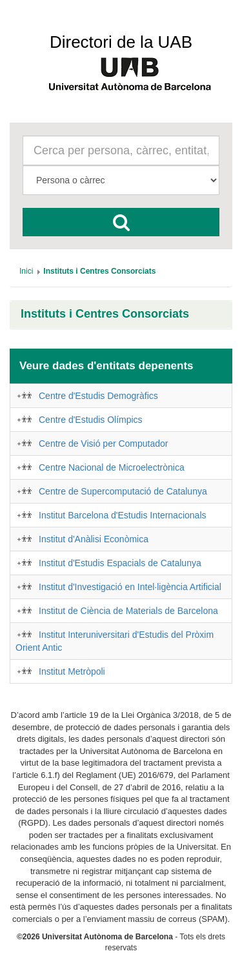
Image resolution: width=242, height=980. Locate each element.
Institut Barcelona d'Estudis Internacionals (123, 515)
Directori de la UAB (121, 42)
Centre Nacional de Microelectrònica (112, 467)
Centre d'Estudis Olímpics (91, 420)
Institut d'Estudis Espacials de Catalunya (120, 563)
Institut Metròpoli (72, 671)
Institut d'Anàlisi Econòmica (94, 539)
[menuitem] (26, 271)
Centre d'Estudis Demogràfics (98, 396)
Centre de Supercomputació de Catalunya (123, 491)
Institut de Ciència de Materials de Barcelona (128, 611)
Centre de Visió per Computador (104, 444)
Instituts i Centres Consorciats (105, 314)
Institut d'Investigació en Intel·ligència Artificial (130, 587)
